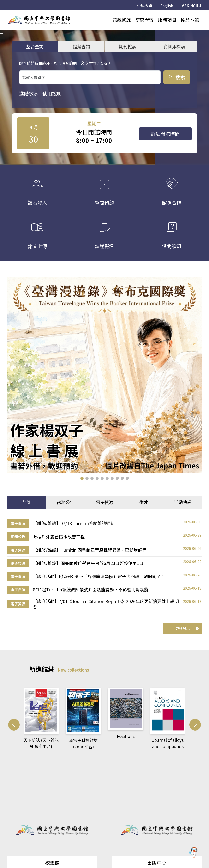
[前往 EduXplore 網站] (193, 851)
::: (1, 13)
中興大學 (145, 6)
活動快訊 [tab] (183, 502)
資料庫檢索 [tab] (174, 46)
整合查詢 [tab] (35, 46)
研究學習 (144, 20)
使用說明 (52, 93)
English (167, 6)
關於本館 (190, 20)
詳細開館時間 (165, 134)
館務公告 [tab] (66, 502)
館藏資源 (122, 20)
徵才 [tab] (144, 502)
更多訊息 (187, 628)
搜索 (176, 77)
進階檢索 (29, 93)
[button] (82, 478)
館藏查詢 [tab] (81, 46)
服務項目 (167, 20)
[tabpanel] (104, 564)
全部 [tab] (26, 502)
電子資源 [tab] (105, 502)
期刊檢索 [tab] (128, 46)
